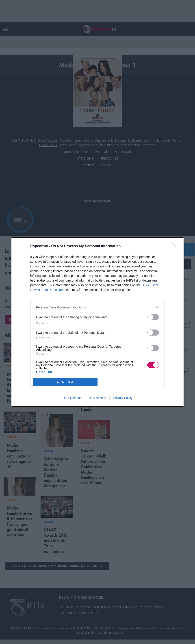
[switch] (153, 317)
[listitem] (97, 307)
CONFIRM (65, 382)
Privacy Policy (123, 398)
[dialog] (97, 322)
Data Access (97, 398)
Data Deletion (72, 398)
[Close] (175, 246)
